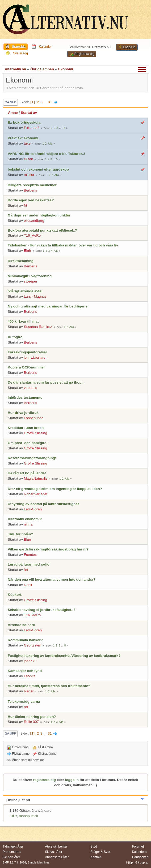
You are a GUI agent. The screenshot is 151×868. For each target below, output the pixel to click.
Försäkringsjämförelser (27, 352)
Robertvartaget (36, 494)
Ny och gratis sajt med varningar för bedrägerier (48, 306)
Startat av (29, 113)
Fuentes (30, 555)
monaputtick (28, 816)
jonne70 (30, 661)
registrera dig (45, 780)
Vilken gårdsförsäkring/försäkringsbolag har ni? (48, 549)
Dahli (28, 585)
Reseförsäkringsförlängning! (32, 458)
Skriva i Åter (54, 852)
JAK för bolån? (20, 534)
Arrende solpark (21, 625)
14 (64, 128)
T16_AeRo (32, 235)
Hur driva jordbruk (23, 413)
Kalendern (139, 852)
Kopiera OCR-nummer (26, 367)
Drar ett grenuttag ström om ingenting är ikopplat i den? (55, 489)
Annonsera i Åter (57, 857)
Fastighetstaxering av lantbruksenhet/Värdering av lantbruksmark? (64, 656)
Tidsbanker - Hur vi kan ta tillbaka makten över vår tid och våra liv (63, 245)
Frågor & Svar (100, 852)
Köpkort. (15, 595)
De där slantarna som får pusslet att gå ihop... (46, 382)
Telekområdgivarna (24, 702)
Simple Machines (39, 862)
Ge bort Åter (11, 857)
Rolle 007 (31, 722)
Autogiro (15, 337)
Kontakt (96, 857)
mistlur (29, 175)
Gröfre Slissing (35, 433)
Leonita (30, 676)
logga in (72, 780)
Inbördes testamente (25, 398)
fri (25, 205)
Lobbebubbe (34, 418)
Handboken (140, 857)
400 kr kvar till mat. (24, 321)
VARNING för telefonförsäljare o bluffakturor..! (46, 154)
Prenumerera (12, 852)
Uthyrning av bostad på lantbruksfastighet (43, 504)
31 (50, 102)
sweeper (31, 281)
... (46, 102)
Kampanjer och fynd (25, 671)
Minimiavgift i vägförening (30, 276)
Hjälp (130, 862)
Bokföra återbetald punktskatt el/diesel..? (42, 230)
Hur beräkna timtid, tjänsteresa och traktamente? (49, 686)
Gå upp (10, 734)
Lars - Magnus (35, 296)
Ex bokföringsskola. (25, 122)
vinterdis (31, 388)
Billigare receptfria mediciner (32, 185)
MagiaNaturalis (36, 478)
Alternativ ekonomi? (25, 519)
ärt (26, 570)
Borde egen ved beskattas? (31, 200)
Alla (50, 144)
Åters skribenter (56, 847)
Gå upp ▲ (142, 862)
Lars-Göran (33, 509)
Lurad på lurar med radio (29, 564)
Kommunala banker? (25, 640)
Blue (28, 539)
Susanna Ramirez (38, 327)
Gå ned (11, 102)
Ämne (13, 113)
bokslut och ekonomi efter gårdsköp (38, 169)
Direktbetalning (21, 261)
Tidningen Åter (13, 847)
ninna (28, 524)
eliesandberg (34, 221)
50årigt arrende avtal (25, 291)
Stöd (94, 847)
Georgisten (33, 645)
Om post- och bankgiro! (28, 443)
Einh (28, 251)
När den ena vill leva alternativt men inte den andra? (52, 580)
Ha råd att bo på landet (27, 473)
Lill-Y (13, 816)
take (27, 143)
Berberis (31, 190)
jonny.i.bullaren (36, 357)
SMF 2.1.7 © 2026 (14, 862)
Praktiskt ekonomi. (24, 138)
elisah (29, 159)
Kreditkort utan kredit (26, 428)
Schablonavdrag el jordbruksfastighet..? (42, 610)
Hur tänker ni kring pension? (32, 717)
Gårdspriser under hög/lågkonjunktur (39, 215)
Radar (29, 691)
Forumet (138, 847)
